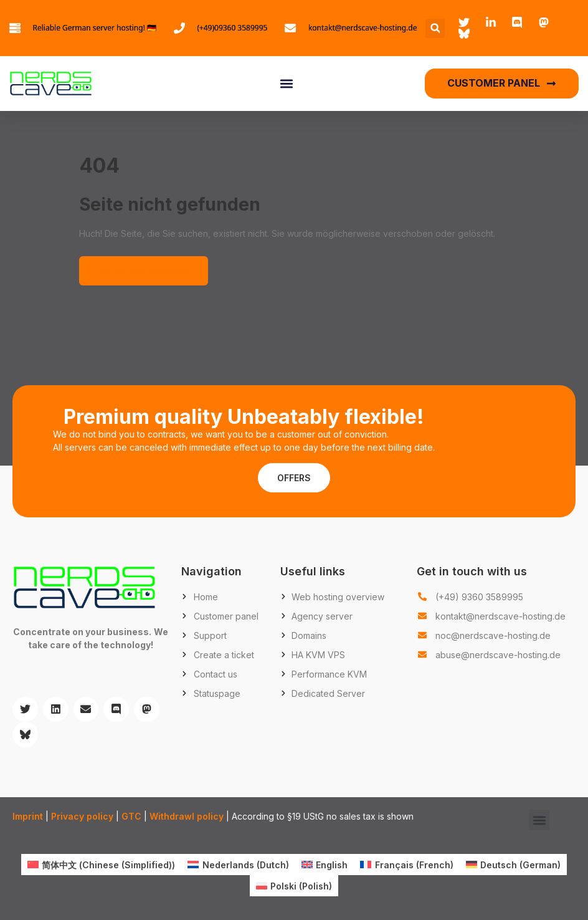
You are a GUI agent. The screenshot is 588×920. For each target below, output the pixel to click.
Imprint (28, 816)
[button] (435, 28)
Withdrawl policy (187, 816)
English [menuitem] (332, 865)
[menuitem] (102, 865)
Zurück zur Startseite (144, 271)
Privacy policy (82, 816)
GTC (131, 816)
